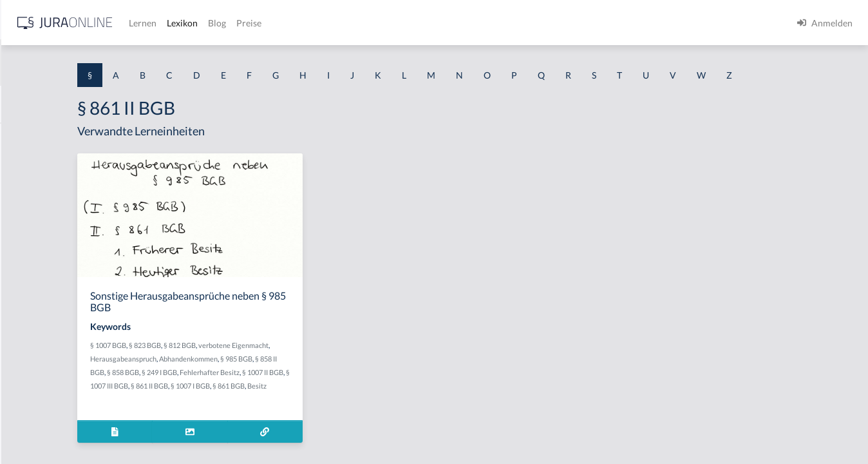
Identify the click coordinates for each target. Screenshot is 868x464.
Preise (454, 23)
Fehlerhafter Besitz (259, 410)
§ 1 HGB (27, 224)
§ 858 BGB (314, 396)
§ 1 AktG (27, 137)
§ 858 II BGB (277, 396)
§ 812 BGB (318, 369)
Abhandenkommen (366, 382)
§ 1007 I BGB (265, 423)
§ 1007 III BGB (356, 410)
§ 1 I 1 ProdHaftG (45, 282)
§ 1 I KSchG (33, 398)
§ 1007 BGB (247, 369)
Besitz (332, 423)
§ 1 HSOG (30, 253)
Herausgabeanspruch (301, 382)
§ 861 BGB (303, 423)
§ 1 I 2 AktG (33, 311)
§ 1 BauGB (31, 166)
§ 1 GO (24, 195)
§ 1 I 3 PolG (33, 369)
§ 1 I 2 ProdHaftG (45, 340)
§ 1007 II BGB (312, 410)
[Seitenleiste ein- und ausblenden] (185, 20)
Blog (422, 23)
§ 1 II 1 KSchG (38, 427)
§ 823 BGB (283, 369)
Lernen (347, 23)
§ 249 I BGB (351, 396)
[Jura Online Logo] (270, 23)
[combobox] (103, 63)
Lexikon (387, 23)
